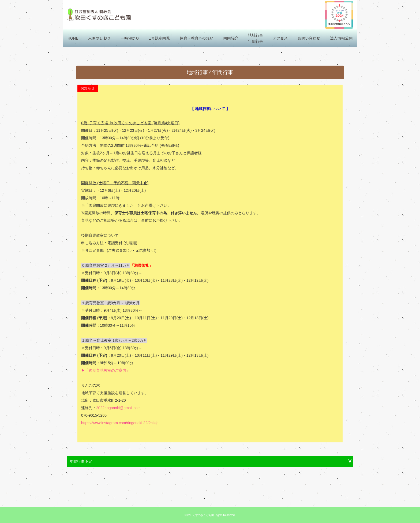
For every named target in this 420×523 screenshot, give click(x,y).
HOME (73, 38)
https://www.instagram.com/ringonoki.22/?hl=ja (120, 423)
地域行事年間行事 (256, 38)
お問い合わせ (309, 38)
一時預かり (130, 38)
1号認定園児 (159, 38)
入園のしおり (99, 38)
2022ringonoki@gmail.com (118, 408)
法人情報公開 (341, 38)
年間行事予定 (81, 461)
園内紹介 (231, 38)
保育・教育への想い (197, 38)
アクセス (280, 38)
